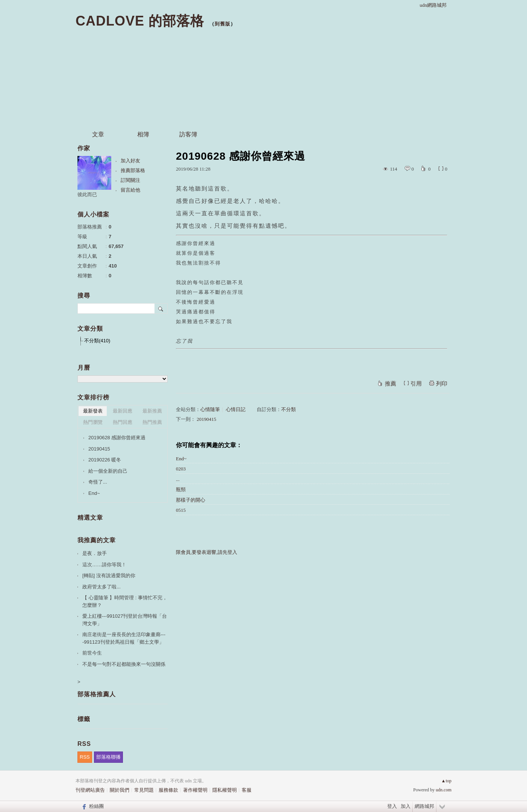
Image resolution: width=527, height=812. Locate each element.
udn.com (444, 790)
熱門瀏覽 (93, 422)
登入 (392, 806)
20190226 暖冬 (105, 460)
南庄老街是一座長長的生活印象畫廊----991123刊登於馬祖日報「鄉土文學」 (124, 638)
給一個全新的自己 (108, 471)
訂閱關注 (130, 180)
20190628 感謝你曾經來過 (117, 438)
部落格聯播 (108, 757)
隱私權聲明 (225, 790)
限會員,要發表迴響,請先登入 (207, 552)
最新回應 (123, 411)
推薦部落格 (133, 170)
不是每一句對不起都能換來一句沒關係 (124, 664)
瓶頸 (181, 489)
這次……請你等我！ (104, 565)
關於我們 (120, 790)
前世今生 (92, 653)
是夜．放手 (95, 553)
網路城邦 (424, 806)
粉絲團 (96, 806)
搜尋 (161, 308)
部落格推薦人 (97, 694)
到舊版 (223, 24)
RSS (85, 757)
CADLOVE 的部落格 (140, 21)
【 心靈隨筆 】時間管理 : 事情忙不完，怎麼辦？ (125, 601)
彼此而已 (87, 194)
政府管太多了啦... (101, 587)
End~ (181, 459)
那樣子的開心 (191, 500)
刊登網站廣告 (90, 790)
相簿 (143, 134)
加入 (406, 806)
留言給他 (130, 190)
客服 (247, 790)
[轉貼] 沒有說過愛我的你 (109, 575)
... (178, 479)
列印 (442, 384)
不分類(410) (97, 341)
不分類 (288, 409)
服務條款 (168, 790)
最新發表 (93, 411)
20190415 (206, 419)
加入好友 (130, 161)
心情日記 (236, 409)
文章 (98, 134)
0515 (181, 510)
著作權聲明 (195, 790)
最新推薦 (152, 411)
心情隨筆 (210, 409)
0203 (181, 469)
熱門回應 (123, 422)
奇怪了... (98, 482)
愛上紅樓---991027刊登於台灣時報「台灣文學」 (125, 620)
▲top (446, 781)
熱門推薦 (152, 422)
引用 (416, 384)
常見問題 (144, 790)
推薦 (391, 384)
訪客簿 (188, 134)
